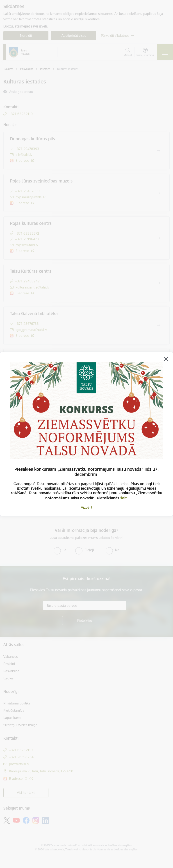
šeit (124, 498)
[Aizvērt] (166, 359)
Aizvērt (87, 507)
